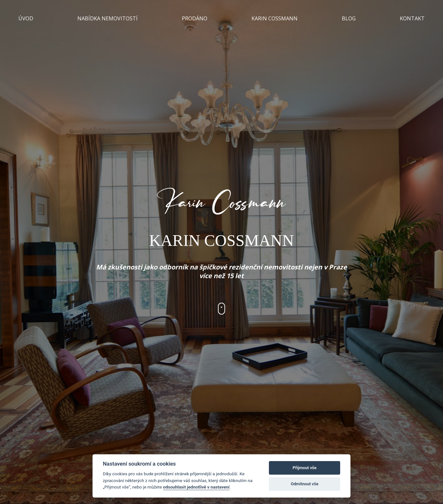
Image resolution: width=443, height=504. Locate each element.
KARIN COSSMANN (275, 18)
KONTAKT (412, 18)
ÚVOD (26, 18)
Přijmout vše (305, 468)
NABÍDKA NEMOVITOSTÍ (108, 18)
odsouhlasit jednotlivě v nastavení (196, 487)
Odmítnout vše (305, 484)
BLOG (349, 18)
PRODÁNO (195, 18)
